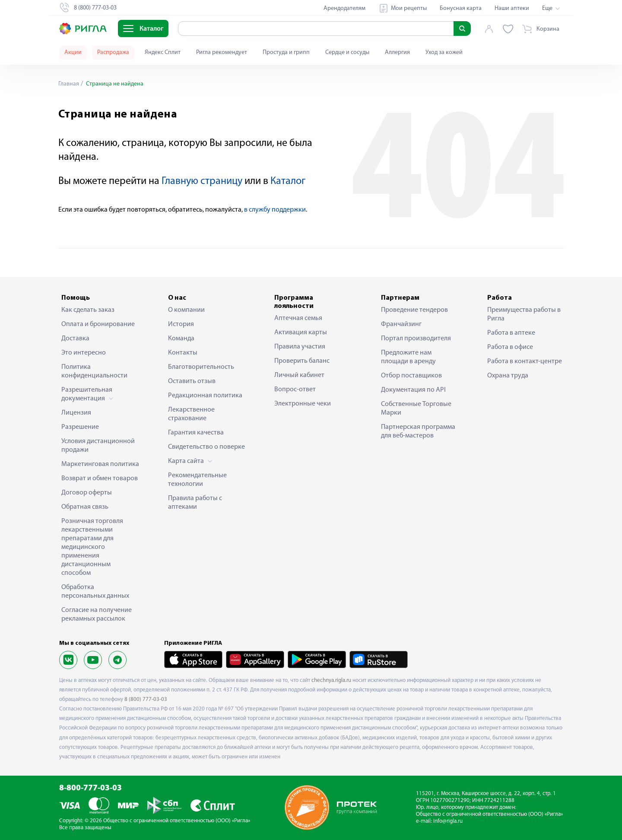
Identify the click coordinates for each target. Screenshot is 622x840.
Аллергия (397, 52)
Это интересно (84, 353)
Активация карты (301, 333)
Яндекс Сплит (163, 52)
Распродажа (113, 52)
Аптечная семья (298, 318)
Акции (73, 52)
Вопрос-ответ (295, 390)
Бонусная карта (461, 8)
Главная (69, 84)
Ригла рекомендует (222, 52)
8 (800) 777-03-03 (146, 699)
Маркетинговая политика (100, 464)
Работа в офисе (510, 347)
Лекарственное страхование (191, 414)
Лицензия (76, 413)
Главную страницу (202, 181)
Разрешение (80, 427)
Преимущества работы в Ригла (524, 314)
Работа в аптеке (511, 333)
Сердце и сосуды (347, 52)
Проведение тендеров (414, 310)
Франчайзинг (401, 324)
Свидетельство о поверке (206, 447)
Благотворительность (201, 367)
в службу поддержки (275, 210)
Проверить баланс (302, 361)
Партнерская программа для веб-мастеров (418, 431)
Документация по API (413, 390)
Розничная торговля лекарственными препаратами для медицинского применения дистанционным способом (92, 547)
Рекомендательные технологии (197, 480)
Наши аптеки (512, 8)
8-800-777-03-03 (90, 788)
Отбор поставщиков (411, 376)
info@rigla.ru (448, 821)
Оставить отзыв (192, 381)
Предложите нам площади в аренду (408, 357)
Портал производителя (416, 339)
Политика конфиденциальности (94, 371)
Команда (181, 339)
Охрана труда (508, 376)
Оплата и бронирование (98, 324)
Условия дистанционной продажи (98, 446)
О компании (186, 310)
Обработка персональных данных (95, 592)
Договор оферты (87, 493)
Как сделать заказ (88, 310)
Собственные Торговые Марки (416, 409)
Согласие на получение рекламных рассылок (97, 615)
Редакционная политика (205, 396)
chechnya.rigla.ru (331, 680)
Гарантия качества (196, 433)
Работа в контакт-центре (525, 361)
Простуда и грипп (286, 52)
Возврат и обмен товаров (100, 479)
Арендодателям (344, 8)
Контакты (183, 353)
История (181, 324)
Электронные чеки (303, 404)
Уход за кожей (444, 52)
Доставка (75, 339)
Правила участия (300, 347)
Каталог (288, 181)
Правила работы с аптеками (195, 503)
